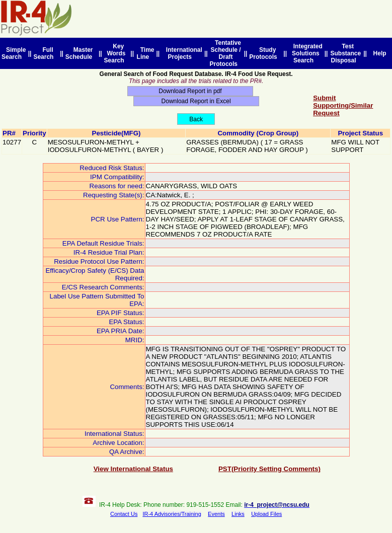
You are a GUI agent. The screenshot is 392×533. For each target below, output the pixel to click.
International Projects (182, 53)
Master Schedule (81, 53)
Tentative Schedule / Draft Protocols (225, 53)
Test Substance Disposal (345, 53)
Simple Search (14, 53)
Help (380, 53)
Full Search (45, 53)
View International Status (133, 469)
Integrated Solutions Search (306, 53)
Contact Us (124, 514)
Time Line (146, 53)
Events (216, 514)
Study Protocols (265, 53)
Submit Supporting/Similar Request (343, 105)
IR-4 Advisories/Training (172, 514)
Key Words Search (116, 53)
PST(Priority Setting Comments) (269, 469)
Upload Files (266, 514)
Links (238, 514)
